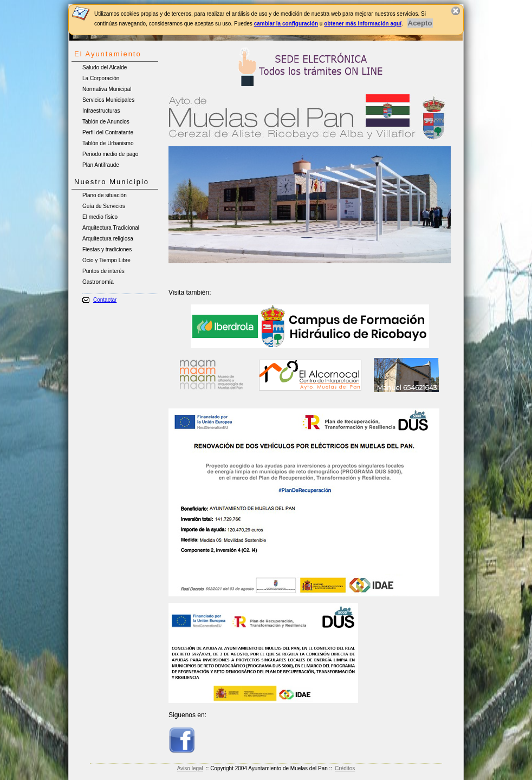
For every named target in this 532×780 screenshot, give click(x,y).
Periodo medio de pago (110, 154)
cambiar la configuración (286, 24)
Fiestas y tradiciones (107, 249)
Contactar (105, 300)
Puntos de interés (103, 271)
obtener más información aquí (363, 24)
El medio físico (100, 217)
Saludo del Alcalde (105, 67)
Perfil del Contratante (108, 132)
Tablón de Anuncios (106, 122)
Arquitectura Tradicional (111, 228)
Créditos (345, 768)
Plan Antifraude (101, 165)
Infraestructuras (101, 111)
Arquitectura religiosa (108, 239)
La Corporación (101, 78)
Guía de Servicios (104, 206)
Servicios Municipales (108, 100)
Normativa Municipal (107, 89)
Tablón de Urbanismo (108, 143)
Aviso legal (190, 768)
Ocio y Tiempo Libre (106, 260)
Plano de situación (105, 195)
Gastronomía (98, 282)
